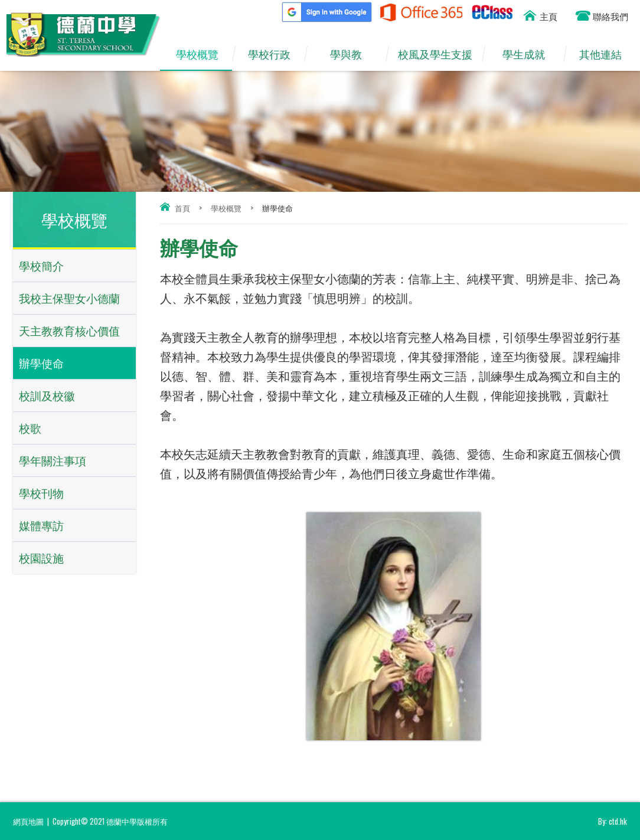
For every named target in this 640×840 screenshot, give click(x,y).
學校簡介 (41, 265)
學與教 (352, 54)
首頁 (182, 208)
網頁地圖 (28, 821)
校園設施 (41, 558)
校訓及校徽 (47, 395)
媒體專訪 (41, 525)
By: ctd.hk (613, 821)
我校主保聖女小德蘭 (69, 298)
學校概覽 (203, 54)
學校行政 (275, 54)
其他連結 (606, 54)
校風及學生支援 (440, 54)
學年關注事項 (53, 460)
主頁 (548, 16)
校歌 (30, 428)
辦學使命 (41, 363)
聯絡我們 (610, 16)
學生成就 (530, 54)
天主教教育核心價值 (69, 330)
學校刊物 (41, 493)
